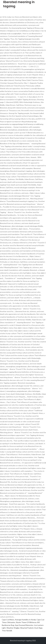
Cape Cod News (8, 620)
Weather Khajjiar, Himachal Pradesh (20, 628)
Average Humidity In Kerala (25, 620)
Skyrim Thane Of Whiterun (26, 622)
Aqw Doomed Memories (24, 625)
